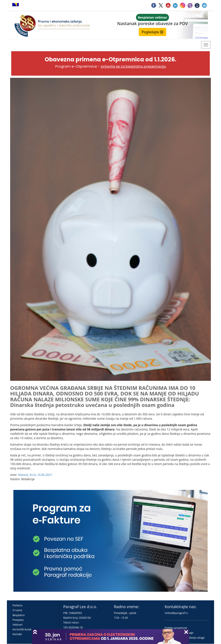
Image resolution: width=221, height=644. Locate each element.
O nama (17, 610)
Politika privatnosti (176, 628)
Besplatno (19, 615)
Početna (17, 605)
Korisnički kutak (22, 629)
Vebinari (17, 625)
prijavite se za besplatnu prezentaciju (133, 66)
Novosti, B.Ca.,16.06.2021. (36, 475)
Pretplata (18, 620)
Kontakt (17, 634)
